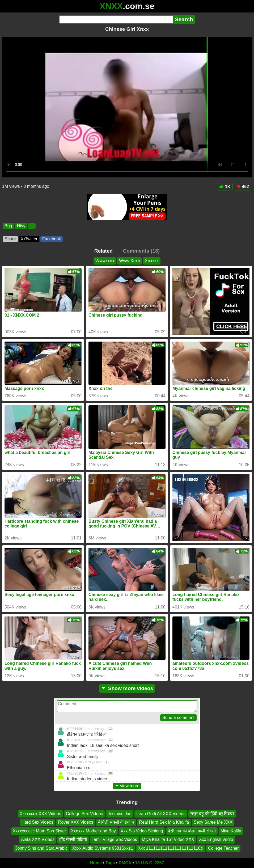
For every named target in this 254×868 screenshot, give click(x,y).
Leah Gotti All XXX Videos (161, 814)
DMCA (125, 863)
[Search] (116, 19)
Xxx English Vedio (216, 839)
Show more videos (127, 688)
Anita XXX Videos (38, 839)
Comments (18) (141, 251)
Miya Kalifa (231, 831)
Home (96, 863)
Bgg (8, 226)
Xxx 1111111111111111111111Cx (171, 848)
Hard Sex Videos (37, 822)
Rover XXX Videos (76, 822)
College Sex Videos (84, 814)
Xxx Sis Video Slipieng (142, 831)
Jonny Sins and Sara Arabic (42, 848)
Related (103, 251)
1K (225, 187)
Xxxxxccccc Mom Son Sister (39, 831)
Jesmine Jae (120, 814)
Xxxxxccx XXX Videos (40, 814)
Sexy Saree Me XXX (213, 822)
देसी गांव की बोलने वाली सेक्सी (192, 831)
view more (127, 786)
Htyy (21, 226)
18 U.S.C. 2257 (149, 863)
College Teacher (223, 848)
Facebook (52, 239)
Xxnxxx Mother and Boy (93, 831)
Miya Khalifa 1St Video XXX (168, 839)
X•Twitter (29, 239)
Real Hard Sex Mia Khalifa (164, 822)
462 (243, 187)
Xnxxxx (152, 261)
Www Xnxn (130, 261)
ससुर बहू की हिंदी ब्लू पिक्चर (212, 814)
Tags (110, 863)
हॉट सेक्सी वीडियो (73, 839)
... (32, 226)
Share (10, 239)
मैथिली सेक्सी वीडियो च (116, 822)
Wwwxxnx (105, 261)
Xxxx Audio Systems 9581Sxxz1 (103, 848)
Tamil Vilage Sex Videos (114, 839)
